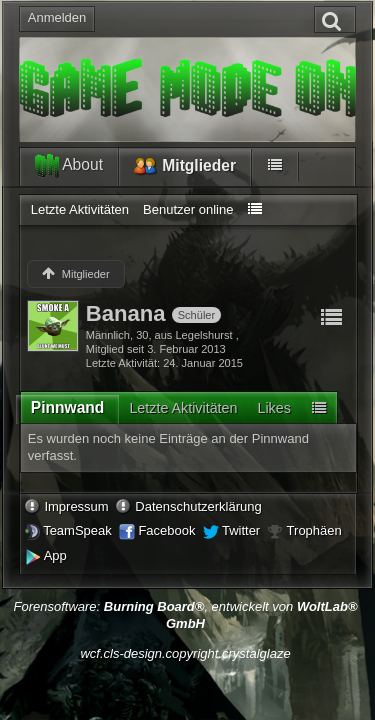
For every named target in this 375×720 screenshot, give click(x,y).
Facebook (166, 530)
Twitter (241, 530)
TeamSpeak (77, 530)
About (69, 166)
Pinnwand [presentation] (68, 407)
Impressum (76, 506)
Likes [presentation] (273, 408)
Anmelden (57, 17)
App (55, 555)
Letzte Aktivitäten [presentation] (183, 408)
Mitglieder (185, 167)
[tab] (68, 411)
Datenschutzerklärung (198, 506)
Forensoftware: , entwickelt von (185, 615)
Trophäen (314, 530)
